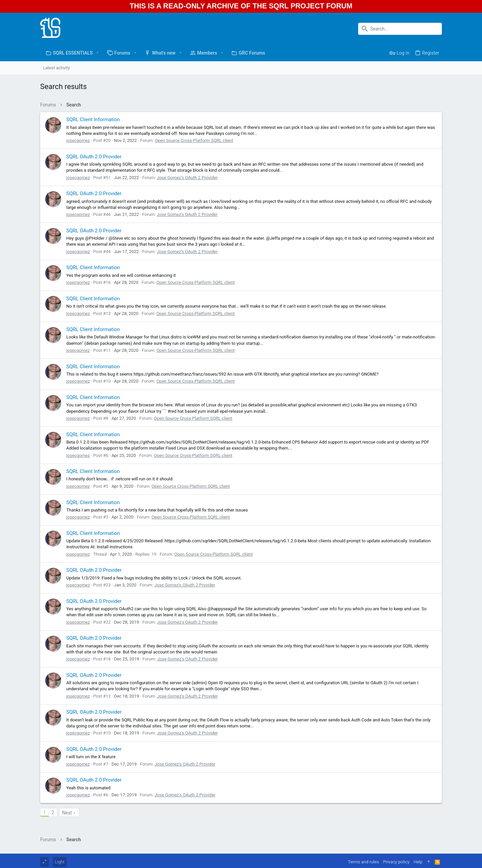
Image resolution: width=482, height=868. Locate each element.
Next (67, 813)
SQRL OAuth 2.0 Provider (94, 157)
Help (418, 862)
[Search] (400, 29)
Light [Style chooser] (60, 862)
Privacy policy (396, 862)
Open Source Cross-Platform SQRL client (194, 140)
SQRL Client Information (93, 120)
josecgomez (78, 140)
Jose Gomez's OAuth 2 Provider (187, 178)
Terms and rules (363, 862)
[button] (98, 53)
